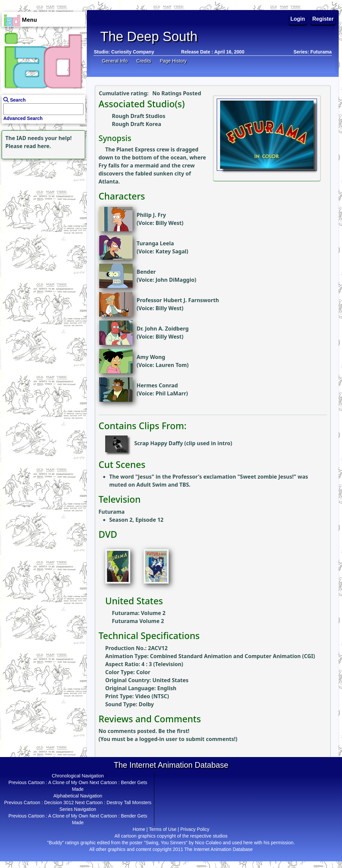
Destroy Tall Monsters (129, 802)
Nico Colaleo (208, 843)
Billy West (169, 223)
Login (298, 19)
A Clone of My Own (68, 782)
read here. (38, 146)
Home (139, 829)
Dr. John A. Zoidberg (163, 329)
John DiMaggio (175, 280)
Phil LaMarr (171, 393)
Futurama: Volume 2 (139, 613)
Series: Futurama (313, 52)
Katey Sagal (171, 251)
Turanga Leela (155, 243)
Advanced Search (23, 118)
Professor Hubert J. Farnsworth (178, 300)
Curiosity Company (133, 52)
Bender (146, 272)
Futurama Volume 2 (138, 621)
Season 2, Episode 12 (136, 520)
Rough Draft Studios (139, 116)
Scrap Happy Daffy (159, 443)
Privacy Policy (195, 829)
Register (323, 19)
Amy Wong (151, 357)
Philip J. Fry (151, 215)
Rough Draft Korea (137, 124)
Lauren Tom (171, 365)
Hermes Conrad (157, 385)
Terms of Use (163, 829)
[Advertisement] (42, 203)
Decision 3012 (59, 802)
